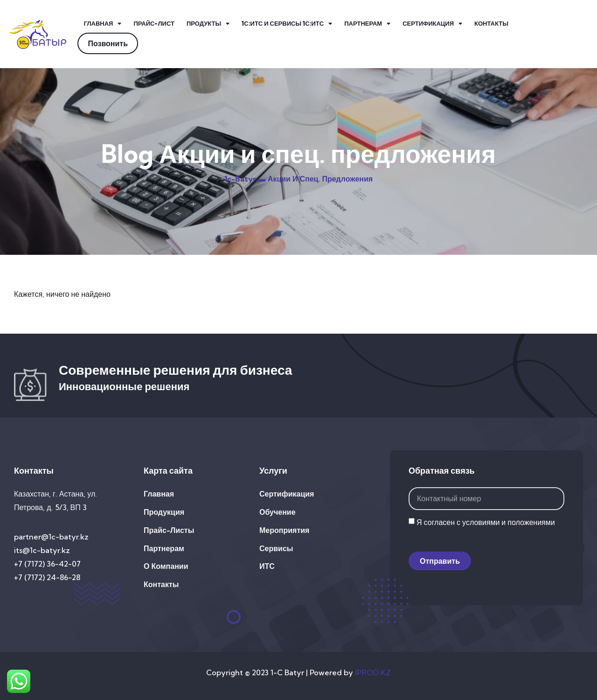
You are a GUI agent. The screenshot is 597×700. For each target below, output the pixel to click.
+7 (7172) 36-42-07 (47, 564)
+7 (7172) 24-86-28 (47, 577)
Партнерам (367, 24)
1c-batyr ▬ (245, 179)
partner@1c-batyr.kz (51, 537)
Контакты (491, 23)
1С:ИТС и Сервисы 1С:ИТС (287, 24)
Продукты (208, 24)
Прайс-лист (154, 23)
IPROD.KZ (373, 672)
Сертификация (432, 24)
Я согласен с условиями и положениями (486, 522)
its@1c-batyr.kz (42, 550)
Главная (102, 24)
